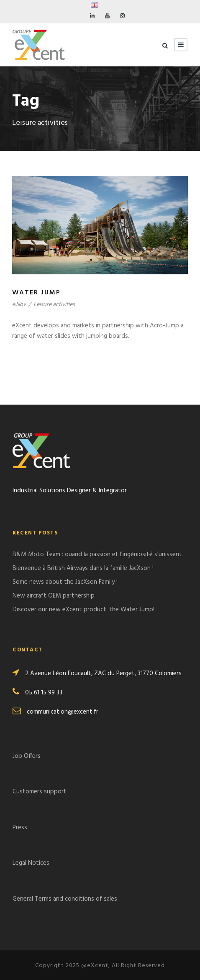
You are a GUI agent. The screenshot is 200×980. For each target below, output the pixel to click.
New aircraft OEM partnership (54, 596)
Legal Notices (31, 863)
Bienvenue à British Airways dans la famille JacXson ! (83, 568)
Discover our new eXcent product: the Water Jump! (83, 610)
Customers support (40, 792)
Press (20, 828)
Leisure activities (54, 305)
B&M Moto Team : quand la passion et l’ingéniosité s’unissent (97, 555)
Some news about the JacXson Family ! (65, 582)
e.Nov (19, 305)
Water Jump (36, 293)
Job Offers (27, 756)
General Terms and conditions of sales (65, 899)
